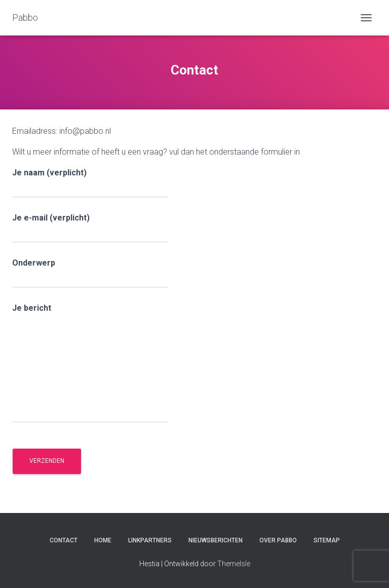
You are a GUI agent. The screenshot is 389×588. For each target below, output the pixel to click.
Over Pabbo (278, 540)
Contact (64, 540)
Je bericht (90, 363)
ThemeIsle (234, 564)
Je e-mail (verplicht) (90, 228)
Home (103, 540)
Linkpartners (150, 540)
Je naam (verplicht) (90, 183)
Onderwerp (90, 273)
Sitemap (327, 540)
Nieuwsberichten (216, 540)
